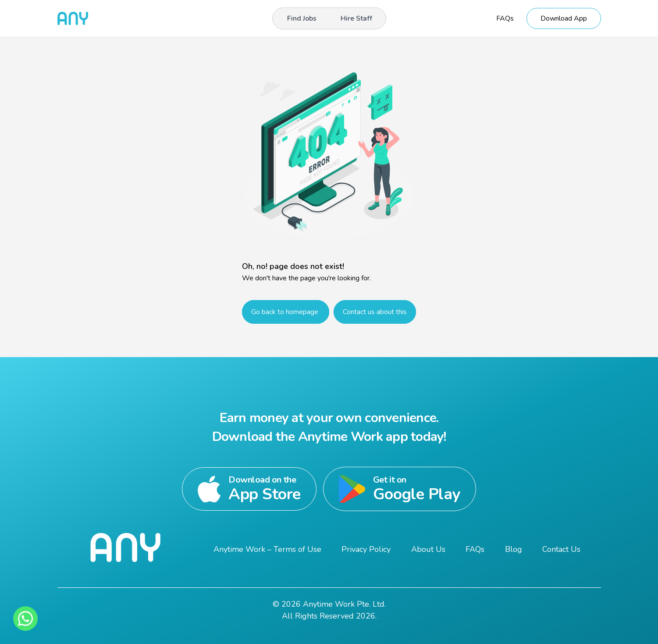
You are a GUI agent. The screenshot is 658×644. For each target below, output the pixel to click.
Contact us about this (375, 312)
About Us (428, 549)
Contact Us (561, 549)
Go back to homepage (286, 312)
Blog (514, 549)
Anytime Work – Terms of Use (267, 549)
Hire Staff (356, 18)
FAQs (505, 18)
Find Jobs (302, 18)
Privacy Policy (366, 549)
